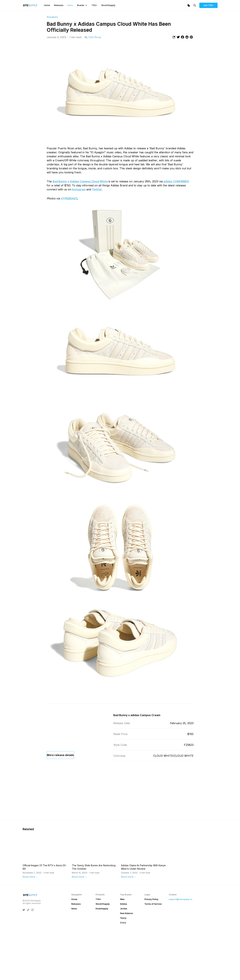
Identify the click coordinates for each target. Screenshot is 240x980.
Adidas (124, 952)
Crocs (123, 971)
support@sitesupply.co (181, 947)
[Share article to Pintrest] (191, 37)
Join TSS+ (208, 5)
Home (47, 5)
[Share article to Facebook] (183, 37)
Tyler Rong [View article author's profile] (94, 37)
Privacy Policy (151, 947)
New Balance (126, 961)
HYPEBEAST (69, 198)
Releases (59, 5)
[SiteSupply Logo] (30, 5)
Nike (122, 947)
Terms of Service (153, 952)
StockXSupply (108, 5)
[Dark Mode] (189, 5)
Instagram (79, 189)
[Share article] (174, 37)
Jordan (124, 957)
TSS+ (94, 5)
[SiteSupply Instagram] (32, 958)
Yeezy (123, 966)
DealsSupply (102, 957)
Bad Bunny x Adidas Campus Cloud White (80, 181)
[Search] (195, 5)
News (70, 5)
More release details (60, 777)
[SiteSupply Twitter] (24, 958)
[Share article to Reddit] (187, 37)
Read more (30, 925)
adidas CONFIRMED (176, 181)
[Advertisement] (120, 809)
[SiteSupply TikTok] (28, 958)
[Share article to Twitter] (178, 37)
